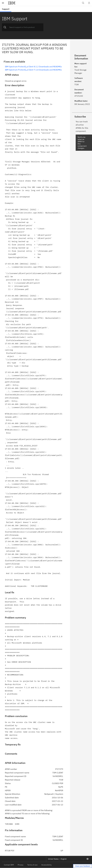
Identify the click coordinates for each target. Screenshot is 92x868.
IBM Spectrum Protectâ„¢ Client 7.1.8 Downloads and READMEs (33, 70)
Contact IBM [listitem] (9, 865)
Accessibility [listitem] (46, 865)
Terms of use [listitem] (32, 865)
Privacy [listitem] (21, 865)
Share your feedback (83, 866)
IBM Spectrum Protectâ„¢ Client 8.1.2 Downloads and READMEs (33, 67)
